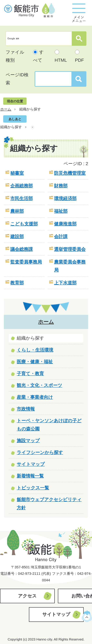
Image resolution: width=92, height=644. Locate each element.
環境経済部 (65, 198)
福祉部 (61, 211)
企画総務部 (22, 186)
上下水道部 (65, 283)
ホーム (6, 109)
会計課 (61, 237)
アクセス (27, 596)
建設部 (17, 237)
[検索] (40, 39)
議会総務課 (22, 249)
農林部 (17, 211)
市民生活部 (22, 198)
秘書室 (17, 173)
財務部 (61, 186)
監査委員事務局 (26, 262)
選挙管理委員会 (70, 249)
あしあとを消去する (32, 127)
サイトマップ (56, 614)
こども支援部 (24, 224)
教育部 (17, 283)
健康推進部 (65, 224)
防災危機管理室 (70, 173)
